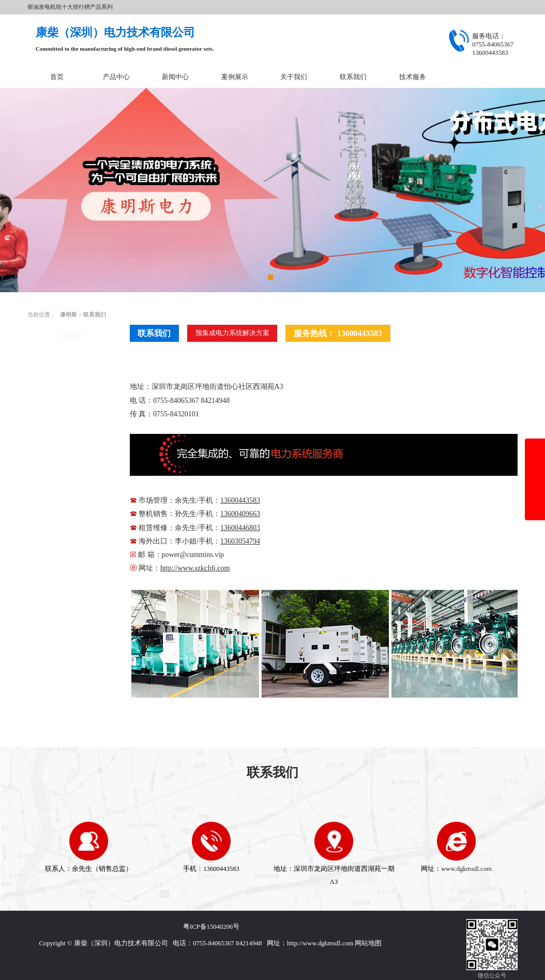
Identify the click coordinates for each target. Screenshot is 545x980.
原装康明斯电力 (58, 441)
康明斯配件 (52, 408)
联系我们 (353, 77)
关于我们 (294, 77)
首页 (57, 77)
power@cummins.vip (193, 555)
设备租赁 (49, 425)
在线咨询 (70, 513)
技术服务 (413, 77)
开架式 (46, 357)
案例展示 (235, 77)
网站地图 (368, 943)
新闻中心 (175, 77)
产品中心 (116, 77)
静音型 (46, 374)
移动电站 (49, 391)
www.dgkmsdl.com (466, 869)
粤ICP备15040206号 (211, 927)
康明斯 (69, 314)
